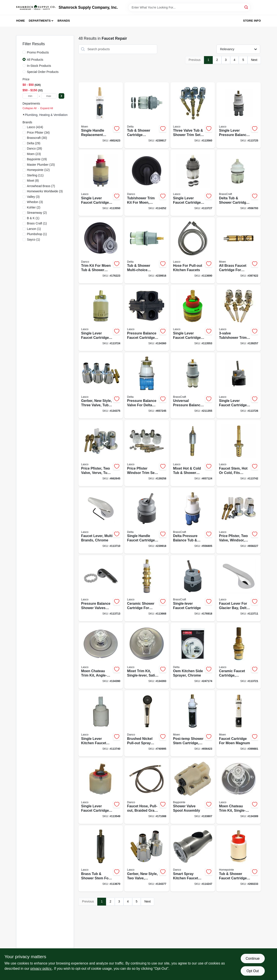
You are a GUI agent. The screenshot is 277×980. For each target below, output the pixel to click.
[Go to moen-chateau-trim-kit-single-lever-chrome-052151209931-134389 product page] (239, 791)
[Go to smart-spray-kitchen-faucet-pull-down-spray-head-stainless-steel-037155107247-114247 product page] (193, 859)
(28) (34, 148)
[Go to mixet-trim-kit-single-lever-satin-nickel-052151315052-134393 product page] (147, 656)
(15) (41, 165)
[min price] (30, 96)
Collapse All (30, 108)
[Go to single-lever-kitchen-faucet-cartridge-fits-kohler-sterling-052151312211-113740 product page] (101, 723)
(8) (33, 181)
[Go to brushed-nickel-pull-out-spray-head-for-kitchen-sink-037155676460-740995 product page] (147, 723)
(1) (33, 218)
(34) (38, 133)
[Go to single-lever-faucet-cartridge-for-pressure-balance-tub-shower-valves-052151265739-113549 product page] (101, 791)
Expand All (47, 108)
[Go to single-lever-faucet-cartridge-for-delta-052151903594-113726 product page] (239, 386)
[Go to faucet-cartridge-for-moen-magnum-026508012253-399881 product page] (239, 723)
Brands (64, 21)
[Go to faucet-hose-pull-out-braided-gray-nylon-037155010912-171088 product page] (147, 791)
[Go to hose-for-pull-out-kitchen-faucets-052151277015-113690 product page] (193, 251)
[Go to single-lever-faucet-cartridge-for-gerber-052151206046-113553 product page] (193, 318)
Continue (253, 958)
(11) (35, 175)
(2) (34, 207)
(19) (37, 159)
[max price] (49, 96)
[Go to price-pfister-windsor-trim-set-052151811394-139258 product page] (147, 453)
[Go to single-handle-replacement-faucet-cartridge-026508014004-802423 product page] (101, 115)
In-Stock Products (39, 66)
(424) (35, 127)
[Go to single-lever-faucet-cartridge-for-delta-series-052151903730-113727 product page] (193, 183)
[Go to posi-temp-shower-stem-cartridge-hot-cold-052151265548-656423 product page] (193, 723)
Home (21, 21)
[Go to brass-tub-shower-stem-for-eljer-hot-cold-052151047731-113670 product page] (101, 859)
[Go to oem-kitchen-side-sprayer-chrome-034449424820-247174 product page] (193, 656)
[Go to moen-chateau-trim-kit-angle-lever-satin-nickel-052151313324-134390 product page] (101, 656)
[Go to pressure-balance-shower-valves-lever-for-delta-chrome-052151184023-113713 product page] (101, 588)
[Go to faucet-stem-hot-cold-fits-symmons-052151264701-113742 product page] (239, 453)
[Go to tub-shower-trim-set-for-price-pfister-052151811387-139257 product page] (239, 318)
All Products (35, 60)
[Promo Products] (24, 52)
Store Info (252, 21)
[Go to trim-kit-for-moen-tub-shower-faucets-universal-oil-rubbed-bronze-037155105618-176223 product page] (101, 251)
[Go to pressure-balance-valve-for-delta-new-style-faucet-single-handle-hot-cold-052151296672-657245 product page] (147, 386)
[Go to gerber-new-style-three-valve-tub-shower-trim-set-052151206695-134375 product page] (101, 386)
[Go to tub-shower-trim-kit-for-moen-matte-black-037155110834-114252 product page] (147, 183)
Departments (40, 21)
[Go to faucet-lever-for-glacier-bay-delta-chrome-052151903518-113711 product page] (239, 588)
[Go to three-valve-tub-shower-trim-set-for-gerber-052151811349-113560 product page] (193, 115)
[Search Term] (189, 7)
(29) (34, 143)
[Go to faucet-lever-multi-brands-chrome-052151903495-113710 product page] (101, 521)
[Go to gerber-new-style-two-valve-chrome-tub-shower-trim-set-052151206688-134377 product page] (147, 859)
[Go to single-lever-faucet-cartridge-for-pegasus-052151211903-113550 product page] (101, 183)
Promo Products (38, 52)
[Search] (247, 7)
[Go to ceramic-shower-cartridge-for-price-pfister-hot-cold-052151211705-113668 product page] (147, 588)
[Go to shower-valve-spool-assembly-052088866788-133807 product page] (193, 791)
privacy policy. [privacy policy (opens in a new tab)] (41, 969)
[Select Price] (61, 96)
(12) (38, 170)
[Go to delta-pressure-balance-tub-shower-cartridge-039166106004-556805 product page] (193, 521)
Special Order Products (43, 72)
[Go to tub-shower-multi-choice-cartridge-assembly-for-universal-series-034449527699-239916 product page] (147, 251)
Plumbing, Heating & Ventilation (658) (50, 115)
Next (254, 60)
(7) (41, 186)
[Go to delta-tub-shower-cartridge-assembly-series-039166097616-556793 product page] (239, 183)
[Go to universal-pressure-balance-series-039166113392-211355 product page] (193, 386)
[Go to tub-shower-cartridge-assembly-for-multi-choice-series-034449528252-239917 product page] (147, 115)
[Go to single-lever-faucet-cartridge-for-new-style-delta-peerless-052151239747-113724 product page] (101, 318)
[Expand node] (24, 115)
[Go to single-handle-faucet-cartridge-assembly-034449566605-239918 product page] (147, 521)
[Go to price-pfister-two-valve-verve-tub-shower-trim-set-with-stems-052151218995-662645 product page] (101, 453)
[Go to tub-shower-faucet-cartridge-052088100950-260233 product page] (239, 859)
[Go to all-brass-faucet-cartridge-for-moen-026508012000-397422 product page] (239, 251)
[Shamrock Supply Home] (36, 7)
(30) (37, 138)
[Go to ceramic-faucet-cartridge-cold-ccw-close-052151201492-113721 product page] (239, 656)
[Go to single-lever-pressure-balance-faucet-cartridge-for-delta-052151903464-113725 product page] (239, 115)
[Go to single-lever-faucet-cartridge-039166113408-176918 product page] (193, 588)
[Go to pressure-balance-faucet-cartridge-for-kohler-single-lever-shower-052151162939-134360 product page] (147, 318)
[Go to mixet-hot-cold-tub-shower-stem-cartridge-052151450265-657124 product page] (193, 453)
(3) (45, 191)
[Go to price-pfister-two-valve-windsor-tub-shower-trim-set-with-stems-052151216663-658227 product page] (239, 521)
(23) (34, 154)
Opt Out (253, 971)
